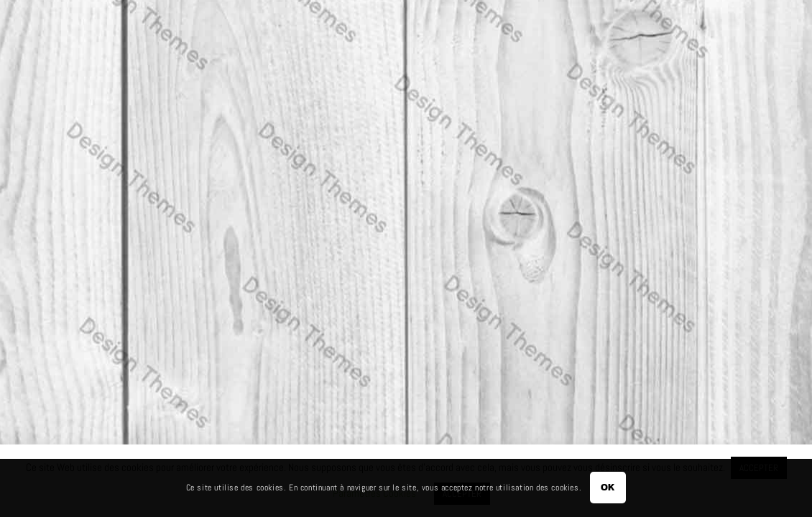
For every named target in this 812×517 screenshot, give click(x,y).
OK (608, 487)
